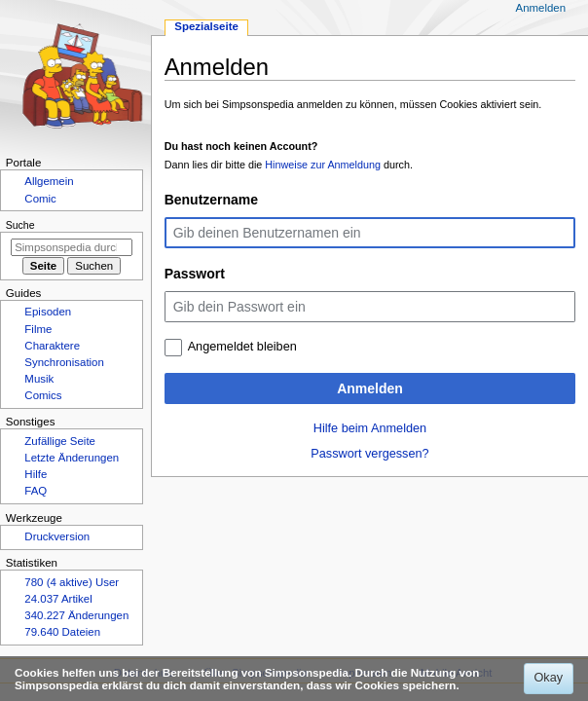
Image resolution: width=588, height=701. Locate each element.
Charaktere (52, 346)
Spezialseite (206, 26)
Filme (38, 329)
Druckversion (57, 536)
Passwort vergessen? (369, 454)
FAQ (36, 491)
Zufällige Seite (60, 441)
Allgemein (49, 181)
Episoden (48, 312)
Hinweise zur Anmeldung (323, 165)
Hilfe (36, 474)
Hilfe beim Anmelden (370, 428)
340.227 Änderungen (76, 615)
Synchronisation (64, 362)
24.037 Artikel (58, 599)
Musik (39, 379)
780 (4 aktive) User (72, 582)
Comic (40, 199)
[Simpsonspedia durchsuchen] (72, 247)
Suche (20, 225)
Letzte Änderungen (72, 458)
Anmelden (370, 388)
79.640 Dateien (62, 632)
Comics (43, 395)
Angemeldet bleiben (242, 347)
